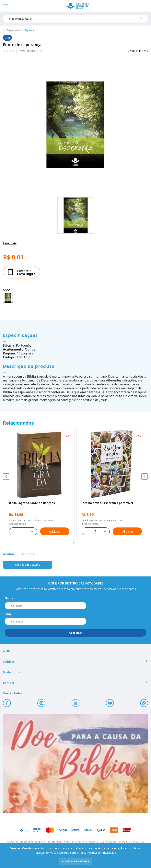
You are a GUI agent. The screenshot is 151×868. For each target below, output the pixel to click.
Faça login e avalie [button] (28, 565)
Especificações (20, 335)
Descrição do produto (29, 366)
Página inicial (14, 30)
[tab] (74, 543)
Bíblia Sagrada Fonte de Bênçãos (32, 503)
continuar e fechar (76, 861)
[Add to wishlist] (67, 436)
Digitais (29, 30)
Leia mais (10, 243)
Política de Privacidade (102, 853)
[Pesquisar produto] (142, 20)
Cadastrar (76, 633)
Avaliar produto (31, 51)
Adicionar (55, 531)
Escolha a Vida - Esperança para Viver (107, 503)
